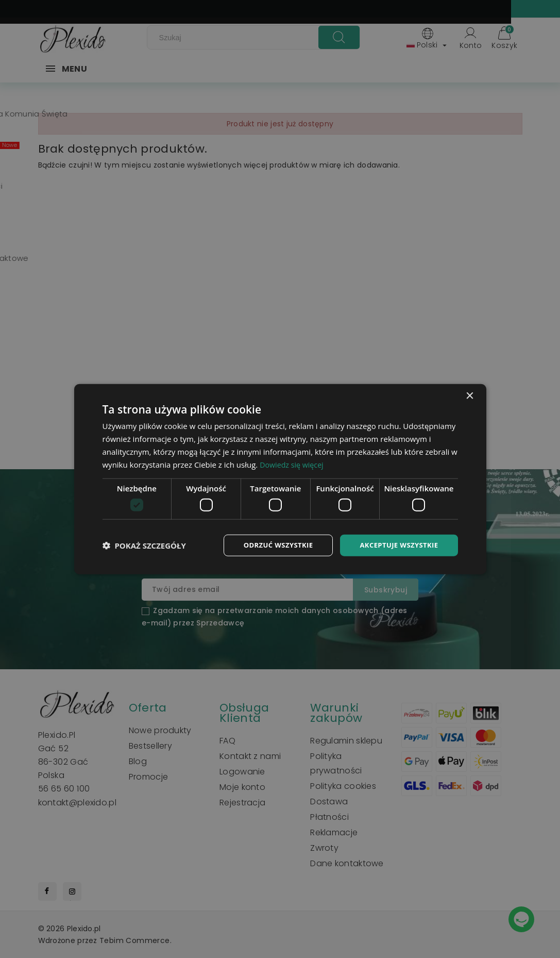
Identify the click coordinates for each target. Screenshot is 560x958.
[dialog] (280, 479)
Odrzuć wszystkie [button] (270, 545)
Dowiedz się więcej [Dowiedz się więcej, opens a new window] (293, 464)
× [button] (470, 395)
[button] (144, 545)
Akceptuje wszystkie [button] (396, 545)
